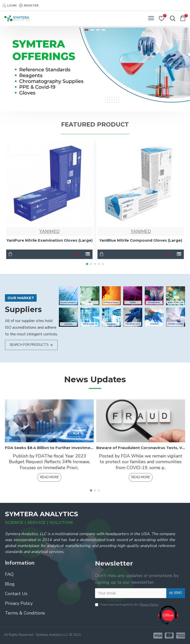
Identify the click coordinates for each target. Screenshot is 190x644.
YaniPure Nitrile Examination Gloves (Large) (49, 240)
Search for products (29, 345)
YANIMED (49, 231)
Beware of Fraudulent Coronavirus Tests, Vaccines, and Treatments (141, 448)
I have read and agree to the (127, 605)
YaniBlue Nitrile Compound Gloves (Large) (141, 240)
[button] (87, 264)
